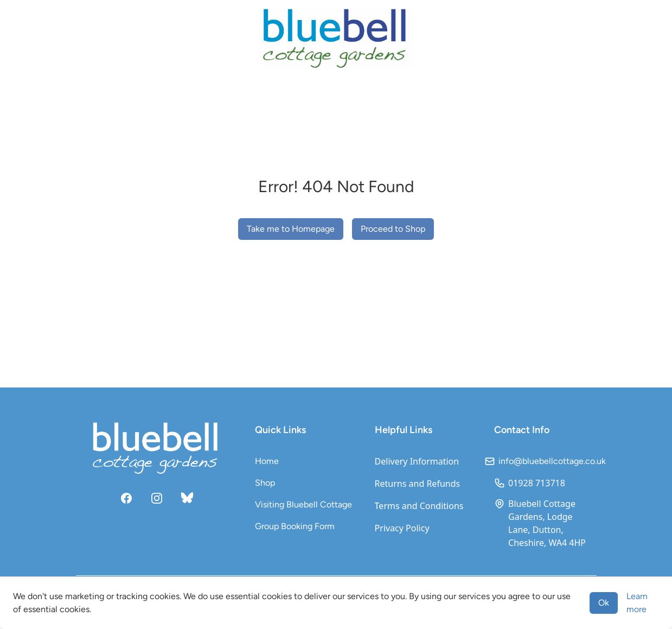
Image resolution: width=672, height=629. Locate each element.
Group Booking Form (295, 526)
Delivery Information (417, 461)
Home (267, 461)
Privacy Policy (402, 528)
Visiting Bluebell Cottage (303, 504)
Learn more (637, 603)
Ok (604, 603)
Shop (265, 483)
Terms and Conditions (419, 506)
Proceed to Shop (393, 229)
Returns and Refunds (418, 484)
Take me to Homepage (291, 229)
